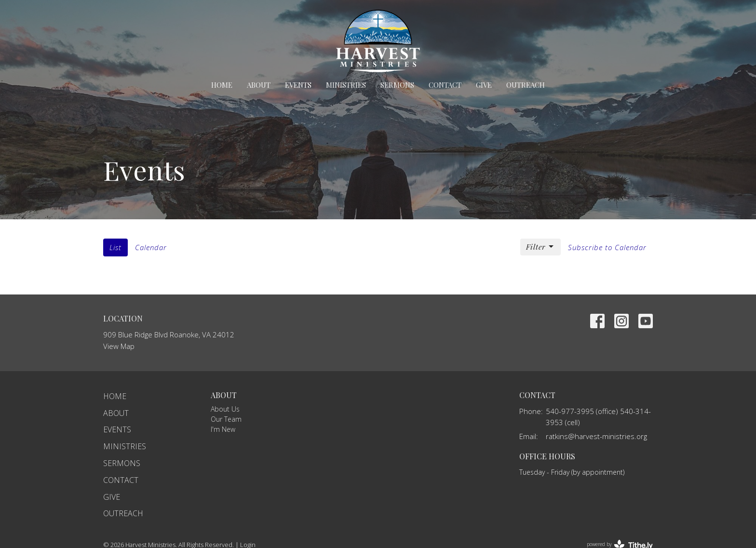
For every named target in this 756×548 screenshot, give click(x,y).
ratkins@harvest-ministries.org (596, 436)
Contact (445, 85)
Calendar (151, 247)
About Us (225, 409)
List (115, 247)
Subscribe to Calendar (607, 247)
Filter (540, 247)
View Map (119, 346)
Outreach (526, 85)
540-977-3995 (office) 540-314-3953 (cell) (598, 417)
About (259, 85)
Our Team (226, 419)
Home (222, 85)
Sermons (397, 85)
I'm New (223, 429)
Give (484, 85)
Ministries (346, 85)
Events (298, 85)
